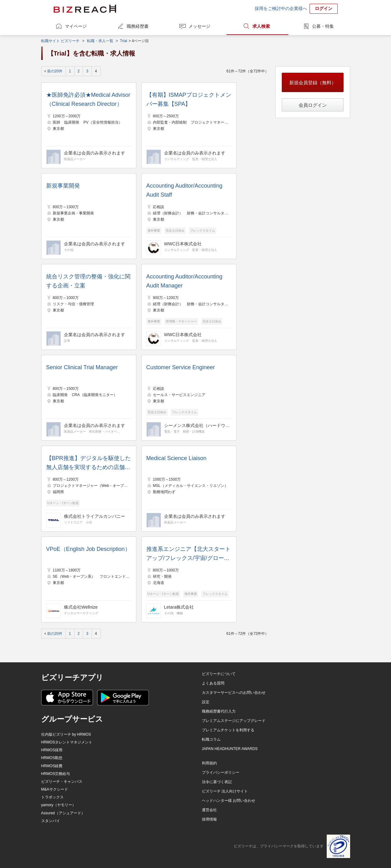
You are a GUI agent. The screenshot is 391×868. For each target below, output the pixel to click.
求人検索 (261, 26)
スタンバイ (51, 821)
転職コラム (211, 739)
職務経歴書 (138, 26)
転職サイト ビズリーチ (60, 41)
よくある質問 (213, 683)
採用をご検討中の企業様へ (281, 8)
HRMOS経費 (52, 766)
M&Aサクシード (55, 789)
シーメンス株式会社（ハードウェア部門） (197, 425)
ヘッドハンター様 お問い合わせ (229, 801)
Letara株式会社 (179, 607)
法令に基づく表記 (217, 782)
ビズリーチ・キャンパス (62, 782)
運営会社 (209, 810)
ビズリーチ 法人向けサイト (225, 791)
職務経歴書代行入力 (219, 711)
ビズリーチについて (219, 674)
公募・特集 (323, 26)
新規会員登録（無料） (313, 83)
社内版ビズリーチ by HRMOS (66, 734)
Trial (123, 41)
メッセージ (199, 26)
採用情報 (209, 819)
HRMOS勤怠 (52, 758)
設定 (206, 702)
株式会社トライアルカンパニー (95, 516)
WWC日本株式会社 (183, 244)
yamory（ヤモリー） (59, 805)
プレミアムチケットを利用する (228, 730)
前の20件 (55, 71)
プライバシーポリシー (221, 772)
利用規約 (209, 763)
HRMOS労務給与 (56, 774)
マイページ (76, 26)
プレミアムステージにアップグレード (234, 721)
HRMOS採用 (52, 750)
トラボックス (52, 797)
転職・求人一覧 (100, 41)
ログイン (324, 8)
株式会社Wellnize (81, 607)
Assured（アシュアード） (63, 813)
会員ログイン (313, 105)
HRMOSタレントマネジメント (67, 742)
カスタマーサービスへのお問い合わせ (234, 693)
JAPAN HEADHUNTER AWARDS (230, 749)
